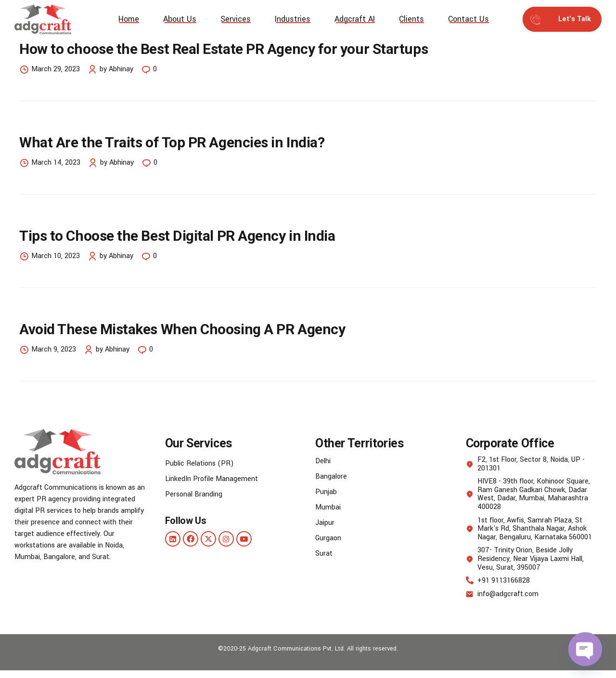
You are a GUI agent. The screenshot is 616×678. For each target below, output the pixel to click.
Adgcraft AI (355, 19)
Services (236, 19)
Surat (324, 554)
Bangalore (331, 476)
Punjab (326, 492)
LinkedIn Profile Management (212, 479)
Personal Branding (194, 494)
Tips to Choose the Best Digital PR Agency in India (177, 236)
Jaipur (325, 523)
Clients (411, 19)
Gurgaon (328, 538)
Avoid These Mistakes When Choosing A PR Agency (182, 330)
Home (129, 19)
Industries (293, 19)
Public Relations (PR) (199, 463)
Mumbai (328, 507)
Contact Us (468, 19)
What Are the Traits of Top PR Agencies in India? (172, 142)
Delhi (323, 461)
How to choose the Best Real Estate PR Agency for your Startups (225, 49)
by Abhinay (116, 69)
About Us (180, 19)
